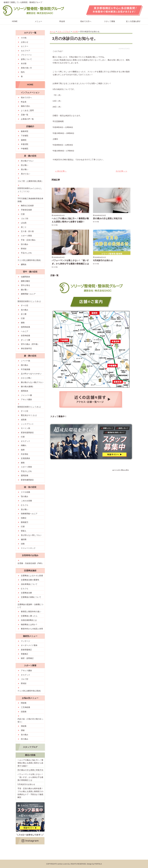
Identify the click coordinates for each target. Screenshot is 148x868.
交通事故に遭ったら (29, 616)
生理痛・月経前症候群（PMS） (31, 563)
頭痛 (23, 544)
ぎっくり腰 (25, 340)
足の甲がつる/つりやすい (31, 374)
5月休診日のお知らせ (103, 260)
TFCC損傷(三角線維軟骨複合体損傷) (30, 200)
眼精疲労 (25, 522)
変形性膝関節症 (27, 480)
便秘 (23, 730)
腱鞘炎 (24, 264)
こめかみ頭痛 (26, 501)
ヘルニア (25, 331)
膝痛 (23, 463)
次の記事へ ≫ (121, 171)
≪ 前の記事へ (61, 171)
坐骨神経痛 (25, 336)
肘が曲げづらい (27, 161)
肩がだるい (25, 174)
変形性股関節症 (27, 433)
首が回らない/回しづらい (31, 535)
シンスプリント (27, 424)
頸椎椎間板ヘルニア (29, 514)
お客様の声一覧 (27, 119)
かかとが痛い (26, 378)
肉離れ (24, 445)
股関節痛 (25, 476)
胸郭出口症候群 (27, 206)
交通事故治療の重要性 (30, 580)
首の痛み (25, 310)
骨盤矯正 (25, 654)
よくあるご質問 (27, 110)
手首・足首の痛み (28, 240)
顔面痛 (24, 712)
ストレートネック (28, 548)
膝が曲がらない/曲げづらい (32, 382)
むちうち (25, 505)
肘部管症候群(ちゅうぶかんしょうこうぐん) (30, 190)
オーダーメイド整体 (29, 645)
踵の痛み (25, 365)
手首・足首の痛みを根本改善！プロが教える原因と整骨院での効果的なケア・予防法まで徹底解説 (30, 793)
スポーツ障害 (26, 236)
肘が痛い (25, 165)
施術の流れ (25, 106)
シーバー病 (25, 361)
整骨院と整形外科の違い (31, 612)
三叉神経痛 (25, 707)
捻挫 (23, 450)
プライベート (26, 55)
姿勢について (26, 59)
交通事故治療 (26, 593)
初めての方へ (86, 21)
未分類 (24, 63)
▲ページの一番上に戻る (121, 470)
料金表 (62, 21)
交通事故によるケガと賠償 (32, 576)
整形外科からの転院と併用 (32, 629)
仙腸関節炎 (25, 277)
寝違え (24, 531)
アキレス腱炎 (26, 399)
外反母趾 (25, 454)
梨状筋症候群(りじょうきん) (29, 301)
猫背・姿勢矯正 (27, 658)
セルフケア (25, 51)
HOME (15, 21)
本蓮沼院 (25, 144)
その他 (56, 225)
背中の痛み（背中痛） (30, 344)
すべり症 (25, 305)
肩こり (24, 227)
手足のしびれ (26, 253)
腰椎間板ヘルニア (28, 294)
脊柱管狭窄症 (26, 349)
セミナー (25, 46)
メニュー (38, 21)
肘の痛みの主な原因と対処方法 (108, 218)
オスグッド (25, 441)
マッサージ (25, 641)
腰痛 (23, 323)
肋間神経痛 (25, 327)
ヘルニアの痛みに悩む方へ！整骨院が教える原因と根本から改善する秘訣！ (30, 763)
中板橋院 (25, 149)
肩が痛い (25, 169)
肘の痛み (25, 244)
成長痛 (24, 420)
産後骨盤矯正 (26, 650)
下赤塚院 (25, 136)
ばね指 (24, 223)
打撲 (23, 214)
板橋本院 (25, 131)
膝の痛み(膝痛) (27, 387)
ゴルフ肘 (25, 219)
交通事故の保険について (31, 597)
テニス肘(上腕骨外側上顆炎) (29, 260)
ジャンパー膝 (26, 395)
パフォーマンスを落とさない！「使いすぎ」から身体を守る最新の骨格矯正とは (30, 777)
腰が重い (25, 290)
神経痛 (24, 726)
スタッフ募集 (110, 21)
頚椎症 (24, 518)
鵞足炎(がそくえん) (29, 415)
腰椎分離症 (25, 281)
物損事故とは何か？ (29, 624)
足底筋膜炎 (25, 458)
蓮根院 (24, 140)
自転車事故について (29, 584)
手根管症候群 (26, 210)
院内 (23, 72)
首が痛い (25, 509)
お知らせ (25, 42)
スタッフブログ (30, 747)
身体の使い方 (26, 68)
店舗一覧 (25, 115)
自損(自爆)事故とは (29, 620)
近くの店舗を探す (133, 21)
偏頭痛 (24, 539)
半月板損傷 (25, 369)
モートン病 (25, 428)
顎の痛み (25, 496)
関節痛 (24, 703)
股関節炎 (25, 391)
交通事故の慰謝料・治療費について (30, 606)
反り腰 (24, 314)
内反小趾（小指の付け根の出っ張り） (30, 720)
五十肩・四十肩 (27, 231)
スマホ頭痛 (25, 492)
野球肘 (24, 249)
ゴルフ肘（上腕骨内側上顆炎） (30, 181)
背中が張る (25, 285)
